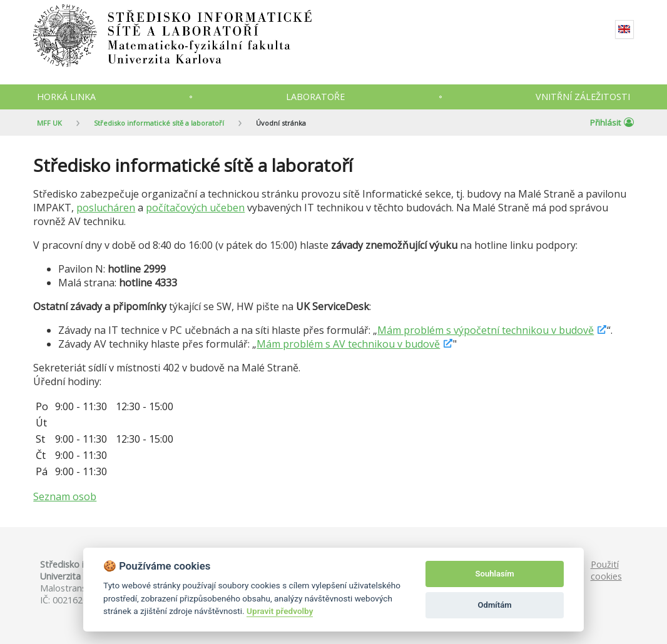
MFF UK (49, 123)
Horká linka (66, 97)
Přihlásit (612, 123)
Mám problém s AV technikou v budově (348, 344)
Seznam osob (65, 496)
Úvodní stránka (281, 123)
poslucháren (106, 208)
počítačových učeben (195, 208)
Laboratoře (315, 97)
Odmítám (495, 605)
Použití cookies (606, 570)
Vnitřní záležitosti (583, 97)
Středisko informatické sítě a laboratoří (159, 123)
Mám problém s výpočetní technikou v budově (486, 330)
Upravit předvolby (280, 611)
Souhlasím (495, 574)
